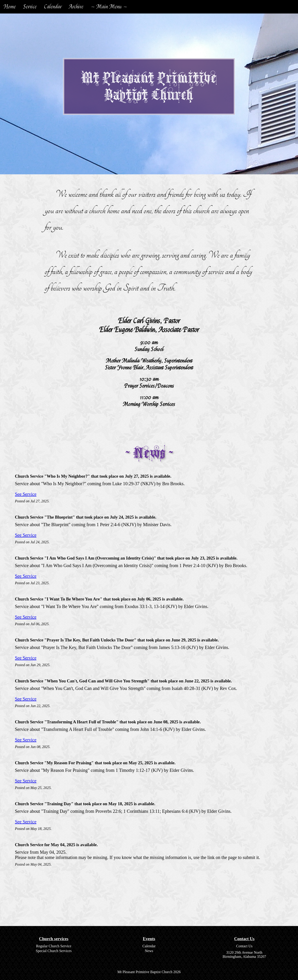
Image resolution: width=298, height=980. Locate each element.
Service (30, 7)
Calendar (53, 7)
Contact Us (244, 946)
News (149, 951)
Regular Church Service (54, 946)
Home (10, 7)
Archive (76, 7)
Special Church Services (54, 951)
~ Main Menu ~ (109, 7)
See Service (26, 494)
